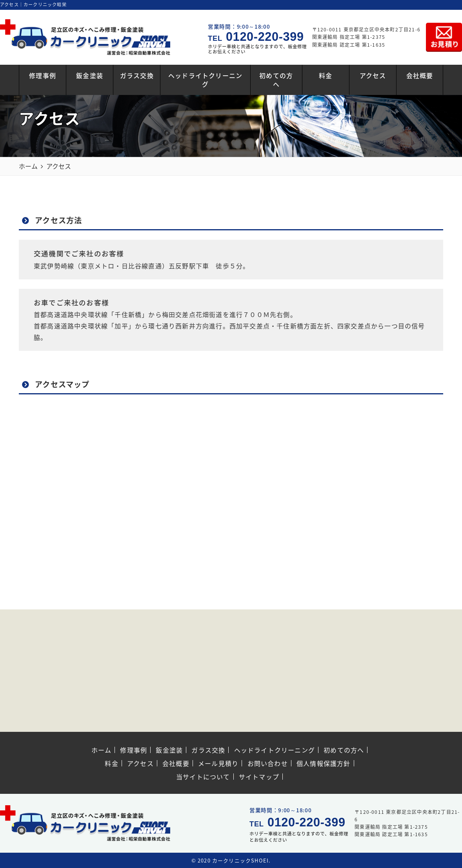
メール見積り (218, 763)
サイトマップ (259, 777)
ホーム (102, 750)
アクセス (373, 75)
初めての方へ (276, 80)
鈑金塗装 (90, 75)
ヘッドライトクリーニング (205, 80)
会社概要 (420, 75)
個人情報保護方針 (324, 763)
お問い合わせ (268, 763)
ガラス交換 (137, 75)
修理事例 (43, 75)
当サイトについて (203, 777)
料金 (326, 75)
